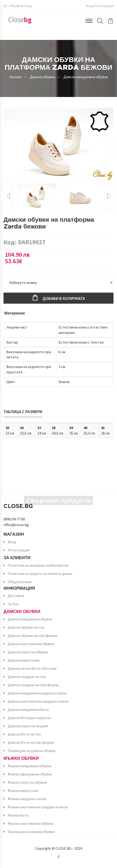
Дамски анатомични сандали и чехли (38, 701)
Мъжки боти (18, 815)
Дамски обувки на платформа (33, 635)
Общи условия (20, 582)
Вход (12, 542)
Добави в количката (64, 298)
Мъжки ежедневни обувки (29, 766)
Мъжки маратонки (23, 790)
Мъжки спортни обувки (27, 782)
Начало (15, 77)
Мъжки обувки (21, 758)
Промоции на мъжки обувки (31, 832)
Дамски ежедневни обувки (86, 77)
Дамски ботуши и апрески (29, 718)
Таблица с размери (23, 412)
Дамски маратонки (24, 660)
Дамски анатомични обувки (31, 644)
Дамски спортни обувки (28, 652)
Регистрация (19, 550)
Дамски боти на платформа (31, 742)
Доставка (16, 596)
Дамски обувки (42, 77)
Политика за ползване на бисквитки (38, 565)
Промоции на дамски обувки (32, 751)
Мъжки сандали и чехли (27, 799)
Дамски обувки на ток (26, 627)
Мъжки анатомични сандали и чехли (38, 807)
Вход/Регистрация (100, 6)
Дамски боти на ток (24, 734)
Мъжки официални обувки (30, 774)
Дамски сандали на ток (27, 677)
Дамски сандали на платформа (33, 685)
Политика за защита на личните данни (40, 573)
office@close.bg (17, 6)
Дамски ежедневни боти (28, 709)
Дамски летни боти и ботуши (32, 668)
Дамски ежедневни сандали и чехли (37, 693)
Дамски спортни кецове (28, 726)
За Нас (13, 604)
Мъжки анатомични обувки (30, 823)
